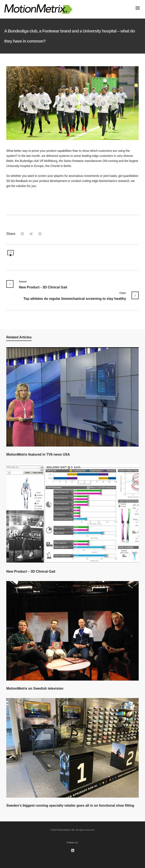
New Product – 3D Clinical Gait (31, 571)
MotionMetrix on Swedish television (35, 688)
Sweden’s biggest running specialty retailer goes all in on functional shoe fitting (70, 805)
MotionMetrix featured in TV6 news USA (38, 454)
